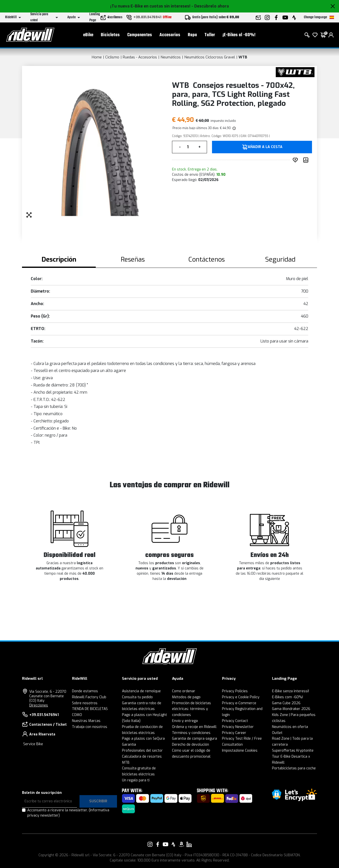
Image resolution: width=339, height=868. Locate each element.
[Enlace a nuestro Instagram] (150, 844)
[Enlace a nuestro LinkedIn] (189, 844)
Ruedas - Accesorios (140, 57)
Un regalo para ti (136, 780)
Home (97, 57)
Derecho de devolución (190, 745)
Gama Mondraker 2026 (291, 709)
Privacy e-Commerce (239, 703)
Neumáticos (171, 57)
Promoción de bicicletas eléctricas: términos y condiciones (191, 709)
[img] (234, 128)
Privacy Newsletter (238, 727)
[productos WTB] (295, 72)
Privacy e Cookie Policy (241, 697)
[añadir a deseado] (296, 160)
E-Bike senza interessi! (290, 691)
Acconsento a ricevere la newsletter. (68, 813)
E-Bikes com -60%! (287, 697)
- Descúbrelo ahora (210, 6)
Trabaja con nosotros (90, 727)
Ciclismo (112, 57)
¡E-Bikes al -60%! (239, 35)
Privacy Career (234, 733)
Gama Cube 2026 (286, 703)
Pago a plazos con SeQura (143, 739)
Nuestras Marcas (86, 721)
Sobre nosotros (85, 703)
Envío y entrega (185, 721)
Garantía (129, 745)
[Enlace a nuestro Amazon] (181, 844)
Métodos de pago (186, 697)
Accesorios (170, 35)
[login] (331, 35)
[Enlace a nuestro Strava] (173, 844)
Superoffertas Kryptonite (293, 751)
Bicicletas (110, 35)
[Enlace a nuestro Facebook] (158, 844)
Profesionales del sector (142, 751)
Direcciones (39, 705)
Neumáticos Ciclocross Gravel (210, 57)
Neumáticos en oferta (290, 727)
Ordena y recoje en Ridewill (194, 727)
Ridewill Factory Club (89, 697)
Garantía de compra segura (194, 739)
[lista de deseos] (315, 35)
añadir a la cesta (265, 147)
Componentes (140, 35)
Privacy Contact (235, 721)
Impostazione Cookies (240, 751)
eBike (88, 35)
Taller (210, 35)
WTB (243, 57)
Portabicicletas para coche (294, 768)
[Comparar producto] (307, 160)
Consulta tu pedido (137, 697)
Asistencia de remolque (141, 691)
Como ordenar (184, 691)
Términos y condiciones (191, 733)
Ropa (192, 35)
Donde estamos (85, 691)
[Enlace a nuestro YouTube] (165, 844)
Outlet (277, 733)
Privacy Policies (235, 691)
